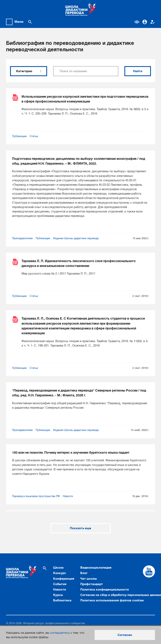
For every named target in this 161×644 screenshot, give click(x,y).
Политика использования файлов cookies (112, 600)
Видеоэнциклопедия (96, 568)
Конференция (64, 579)
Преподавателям (22, 238)
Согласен (125, 635)
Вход (145, 22)
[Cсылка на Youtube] (149, 571)
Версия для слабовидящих (137, 22)
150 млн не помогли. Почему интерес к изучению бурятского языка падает (71, 453)
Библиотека (62, 600)
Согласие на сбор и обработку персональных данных (121, 595)
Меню (19, 22)
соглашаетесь (60, 633)
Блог (84, 573)
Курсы (58, 595)
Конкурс (60, 573)
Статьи (34, 136)
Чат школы (89, 579)
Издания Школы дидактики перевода (76, 238)
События (60, 584)
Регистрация (153, 22)
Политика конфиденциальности (105, 590)
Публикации (19, 136)
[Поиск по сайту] (30, 22)
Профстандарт (92, 584)
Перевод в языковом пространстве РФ (36, 496)
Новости (68, 496)
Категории (29, 71)
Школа (58, 568)
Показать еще (80, 528)
